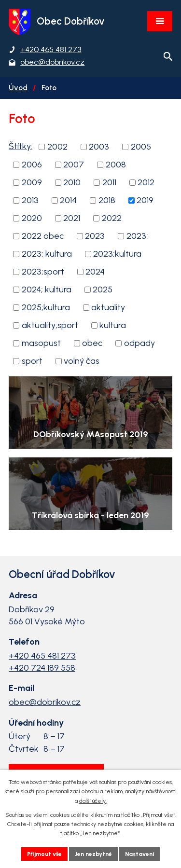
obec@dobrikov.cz (45, 702)
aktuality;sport (50, 325)
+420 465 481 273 (42, 656)
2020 (32, 218)
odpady (139, 343)
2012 (146, 182)
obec (92, 343)
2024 (95, 272)
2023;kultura (117, 254)
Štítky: (21, 146)
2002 (57, 147)
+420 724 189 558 (42, 668)
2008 (116, 165)
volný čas (82, 361)
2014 (68, 200)
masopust (41, 343)
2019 (145, 200)
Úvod (18, 88)
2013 (30, 200)
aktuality (108, 307)
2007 (74, 165)
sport (32, 361)
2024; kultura (47, 289)
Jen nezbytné (93, 854)
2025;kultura (46, 307)
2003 (99, 147)
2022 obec (43, 236)
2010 (72, 182)
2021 (72, 218)
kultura (113, 325)
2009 (32, 182)
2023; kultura (47, 254)
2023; (137, 236)
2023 (95, 236)
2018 (107, 200)
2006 (32, 165)
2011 (109, 182)
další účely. (93, 801)
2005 (141, 147)
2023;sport (43, 272)
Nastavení (139, 854)
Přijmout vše (44, 854)
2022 (112, 218)
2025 (103, 289)
